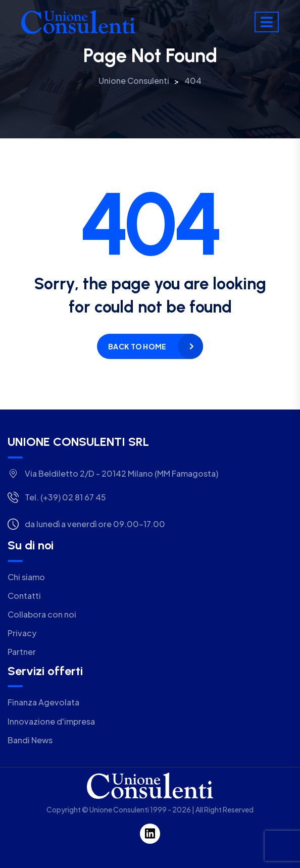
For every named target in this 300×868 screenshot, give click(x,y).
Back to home (137, 346)
